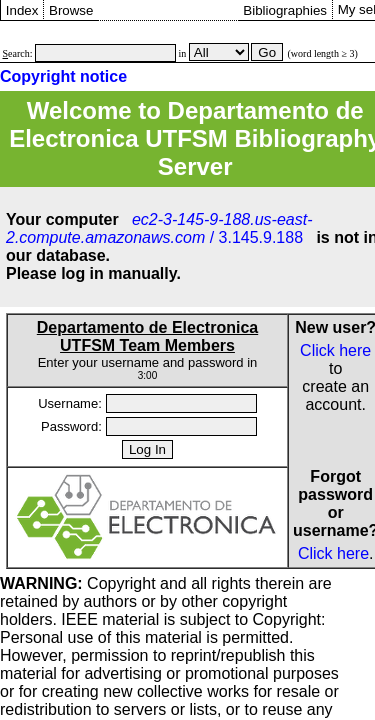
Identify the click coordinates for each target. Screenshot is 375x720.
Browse (71, 10)
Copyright (78, 583)
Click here (335, 350)
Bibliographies (285, 10)
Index (22, 10)
